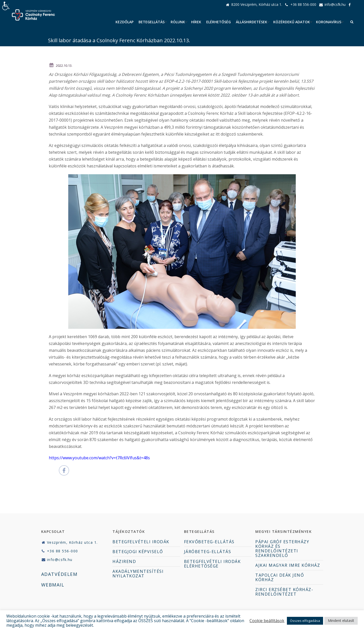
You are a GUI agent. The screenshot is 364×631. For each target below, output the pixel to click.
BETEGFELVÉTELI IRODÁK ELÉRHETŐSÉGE (212, 564)
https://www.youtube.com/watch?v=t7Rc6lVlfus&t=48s (99, 458)
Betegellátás (152, 22)
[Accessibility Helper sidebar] (6, 6)
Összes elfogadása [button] (305, 621)
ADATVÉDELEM (59, 574)
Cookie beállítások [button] (267, 621)
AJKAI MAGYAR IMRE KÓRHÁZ (288, 565)
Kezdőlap (124, 22)
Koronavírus (329, 22)
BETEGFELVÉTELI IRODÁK (141, 542)
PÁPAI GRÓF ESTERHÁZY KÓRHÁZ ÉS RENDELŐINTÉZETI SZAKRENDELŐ (282, 549)
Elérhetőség (219, 22)
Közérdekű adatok (292, 22)
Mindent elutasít (341, 621)
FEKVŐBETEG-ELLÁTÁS (209, 542)
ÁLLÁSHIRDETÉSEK (252, 22)
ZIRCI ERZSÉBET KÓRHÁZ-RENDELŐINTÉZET (284, 592)
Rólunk (178, 22)
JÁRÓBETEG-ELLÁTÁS (208, 552)
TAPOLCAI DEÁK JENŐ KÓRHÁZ (280, 577)
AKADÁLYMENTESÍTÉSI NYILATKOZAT (138, 574)
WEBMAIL (53, 585)
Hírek (196, 22)
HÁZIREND (124, 561)
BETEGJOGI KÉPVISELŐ (138, 552)
